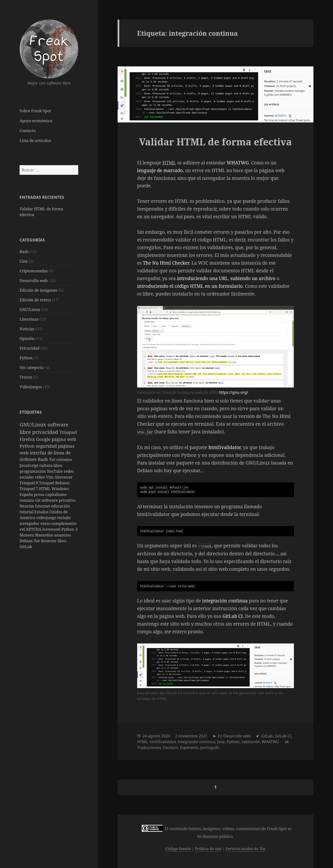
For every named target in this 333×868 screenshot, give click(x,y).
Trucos (26, 377)
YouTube (55, 471)
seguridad (47, 446)
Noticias (27, 329)
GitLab (26, 547)
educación (60, 506)
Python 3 (69, 529)
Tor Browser (46, 541)
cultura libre (51, 466)
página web (64, 439)
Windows (60, 489)
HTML (45, 489)
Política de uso (208, 849)
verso (46, 523)
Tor (53, 459)
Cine (24, 261)
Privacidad (29, 348)
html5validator (224, 447)
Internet (43, 506)
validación (251, 742)
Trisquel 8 (29, 483)
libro (62, 541)
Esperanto (189, 748)
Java (221, 742)
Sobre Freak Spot (35, 111)
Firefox (28, 439)
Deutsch (170, 748)
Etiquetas (31, 412)
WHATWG (238, 163)
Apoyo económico (36, 121)
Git (38, 500)
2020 (166, 736)
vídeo (40, 477)
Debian (27, 541)
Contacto (28, 131)
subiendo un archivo (253, 278)
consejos (64, 459)
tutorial (27, 512)
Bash (24, 252)
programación (33, 471)
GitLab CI (233, 616)
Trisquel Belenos (54, 483)
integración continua (225, 601)
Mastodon (45, 535)
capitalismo (56, 494)
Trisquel (68, 432)
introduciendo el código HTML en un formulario (190, 286)
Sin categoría (32, 367)
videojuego (47, 518)
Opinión (27, 339)
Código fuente (178, 849)
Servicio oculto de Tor (246, 849)
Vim (50, 477)
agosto (154, 736)
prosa (40, 494)
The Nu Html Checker (166, 263)
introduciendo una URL (202, 278)
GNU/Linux (30, 310)
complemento (64, 523)
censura (27, 500)
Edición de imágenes (39, 290)
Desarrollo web (34, 281)
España (27, 494)
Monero (27, 535)
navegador (30, 523)
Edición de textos (35, 300)
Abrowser (64, 477)
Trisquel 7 (29, 489)
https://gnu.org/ (233, 392)
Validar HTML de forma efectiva (216, 142)
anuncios (63, 535)
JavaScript (29, 466)
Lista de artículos (35, 141)
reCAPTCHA (31, 529)
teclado (64, 518)
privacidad (46, 432)
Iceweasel (52, 529)
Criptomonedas (34, 271)
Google (44, 439)
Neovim (27, 506)
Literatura (29, 319)
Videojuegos (31, 387)
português (210, 748)
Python (26, 358)
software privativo (59, 500)
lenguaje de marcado (160, 170)
